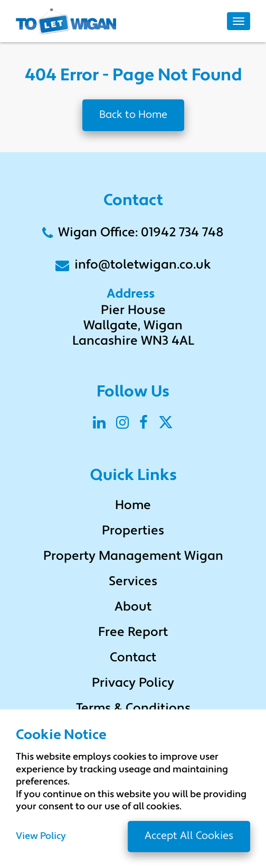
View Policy (41, 837)
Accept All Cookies (189, 836)
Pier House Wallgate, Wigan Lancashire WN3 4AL (133, 326)
